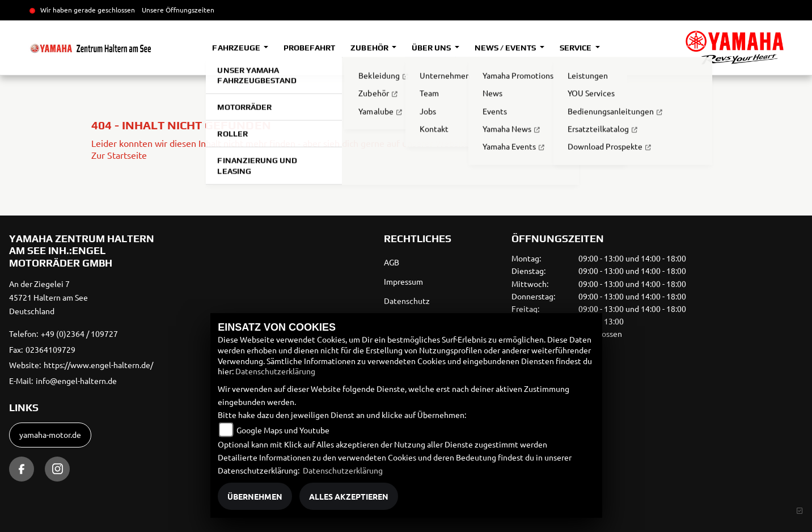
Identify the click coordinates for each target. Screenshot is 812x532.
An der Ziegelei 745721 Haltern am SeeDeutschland (48, 297)
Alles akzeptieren (349, 496)
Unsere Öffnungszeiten (178, 10)
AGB (392, 262)
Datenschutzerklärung (275, 371)
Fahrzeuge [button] (237, 48)
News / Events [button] (506, 48)
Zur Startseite (119, 155)
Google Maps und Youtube (283, 430)
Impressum (403, 281)
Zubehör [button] (370, 48)
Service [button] (576, 48)
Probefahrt (309, 48)
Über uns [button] (432, 48)
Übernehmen (255, 496)
